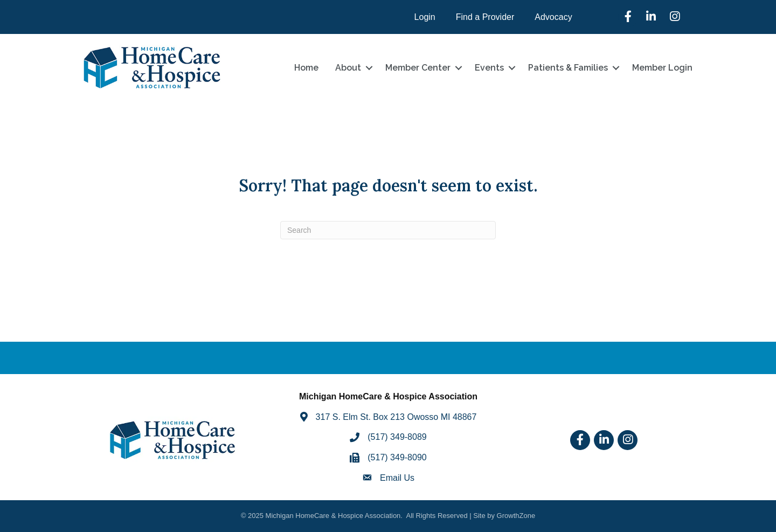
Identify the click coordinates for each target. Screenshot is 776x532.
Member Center (418, 68)
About (348, 68)
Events (489, 68)
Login (425, 17)
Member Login (662, 68)
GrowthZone (516, 516)
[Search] (388, 230)
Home (306, 68)
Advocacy (553, 17)
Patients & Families (568, 68)
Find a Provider (485, 17)
